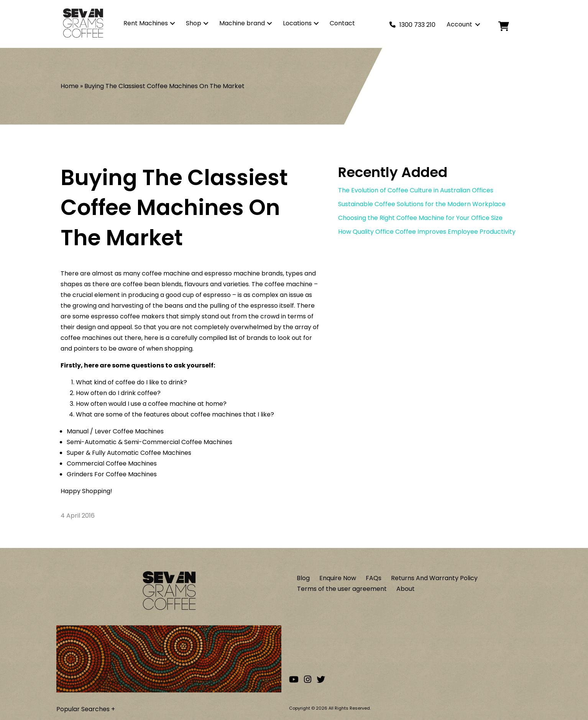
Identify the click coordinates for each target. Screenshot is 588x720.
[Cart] (510, 26)
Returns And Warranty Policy (434, 578)
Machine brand (242, 23)
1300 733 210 (417, 25)
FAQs (374, 578)
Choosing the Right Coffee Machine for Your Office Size (420, 218)
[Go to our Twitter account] (321, 680)
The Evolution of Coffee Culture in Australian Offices (416, 190)
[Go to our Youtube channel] (294, 680)
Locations (297, 23)
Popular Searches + (86, 709)
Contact (342, 23)
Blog (303, 578)
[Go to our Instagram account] (308, 680)
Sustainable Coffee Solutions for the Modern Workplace (422, 204)
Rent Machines (146, 23)
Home (70, 86)
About (406, 589)
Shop (194, 23)
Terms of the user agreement (342, 589)
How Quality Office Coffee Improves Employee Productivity (427, 232)
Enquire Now (338, 578)
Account (459, 24)
